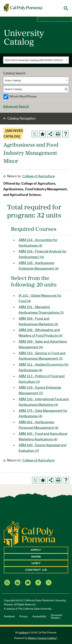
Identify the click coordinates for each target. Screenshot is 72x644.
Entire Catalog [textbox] (13, 80)
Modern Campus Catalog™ (43, 638)
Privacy (24, 616)
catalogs (23, 632)
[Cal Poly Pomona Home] (23, 8)
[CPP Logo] (30, 533)
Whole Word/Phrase (23, 96)
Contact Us (36, 570)
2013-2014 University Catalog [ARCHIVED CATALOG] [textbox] (35, 60)
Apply (36, 550)
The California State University (35, 609)
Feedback (9, 616)
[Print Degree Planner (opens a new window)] (35, 134)
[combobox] (36, 60)
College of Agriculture (39, 176)
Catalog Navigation (22, 118)
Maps (36, 557)
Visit (36, 563)
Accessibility (39, 616)
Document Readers (56, 616)
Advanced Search (16, 106)
